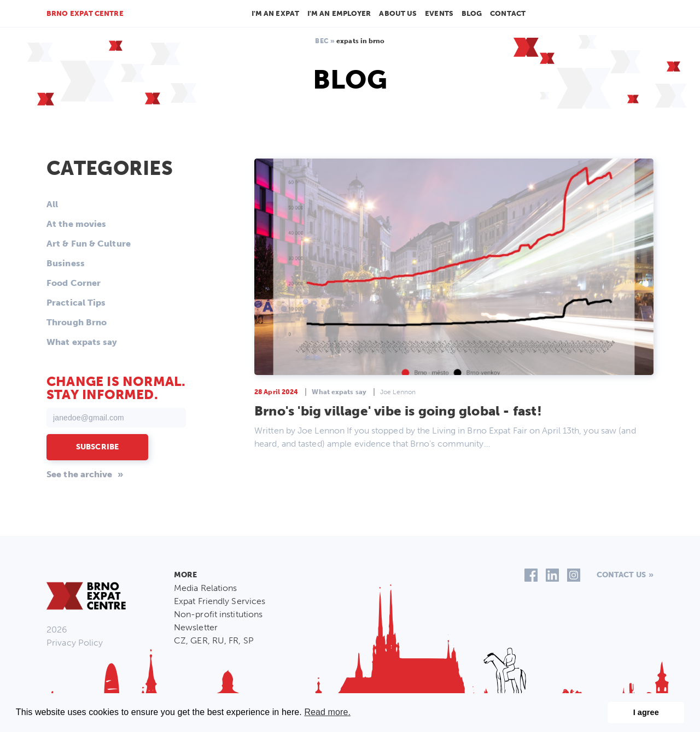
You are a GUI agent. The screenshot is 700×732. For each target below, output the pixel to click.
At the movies (76, 224)
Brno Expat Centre (85, 13)
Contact (508, 13)
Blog (472, 13)
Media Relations (206, 588)
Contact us (621, 575)
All (52, 204)
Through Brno (77, 322)
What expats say (82, 342)
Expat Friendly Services (220, 601)
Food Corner (74, 283)
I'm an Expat (275, 13)
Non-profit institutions (218, 614)
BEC (322, 41)
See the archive (80, 474)
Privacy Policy (75, 643)
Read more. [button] (327, 712)
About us (398, 13)
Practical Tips (76, 303)
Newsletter (196, 627)
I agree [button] (646, 712)
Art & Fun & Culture (89, 244)
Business (66, 263)
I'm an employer (339, 13)
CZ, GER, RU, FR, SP (214, 640)
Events (439, 13)
